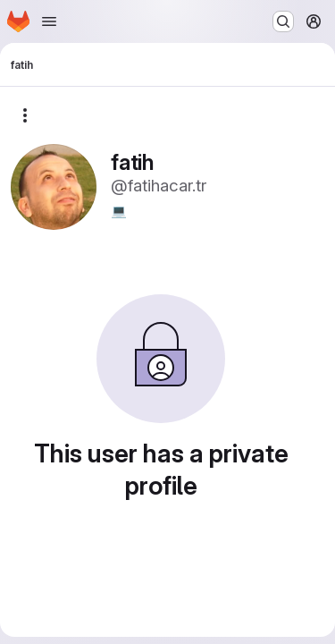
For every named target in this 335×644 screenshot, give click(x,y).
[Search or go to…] (283, 21)
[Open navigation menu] (49, 21)
